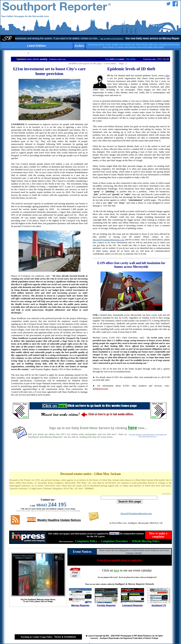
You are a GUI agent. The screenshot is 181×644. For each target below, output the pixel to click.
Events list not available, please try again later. (120, 560)
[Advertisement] (91, 459)
